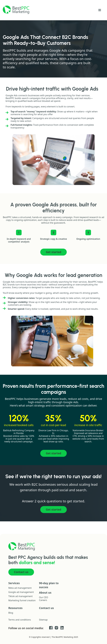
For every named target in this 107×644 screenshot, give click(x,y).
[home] (16, 10)
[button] (100, 10)
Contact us (21, 572)
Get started (53, 252)
